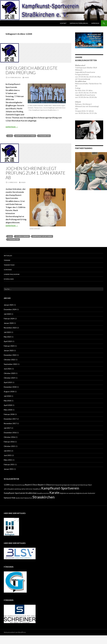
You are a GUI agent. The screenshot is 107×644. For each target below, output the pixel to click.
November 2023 (10, 328)
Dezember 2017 (10, 419)
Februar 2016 (9, 442)
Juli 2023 (7, 332)
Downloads (9, 279)
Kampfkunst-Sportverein (25, 136)
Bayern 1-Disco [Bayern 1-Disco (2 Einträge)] (44, 485)
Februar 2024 (9, 319)
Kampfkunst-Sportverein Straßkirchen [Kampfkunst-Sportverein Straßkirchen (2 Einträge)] (20, 493)
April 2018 (8, 405)
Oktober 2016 (9, 437)
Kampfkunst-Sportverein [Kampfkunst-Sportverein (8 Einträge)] (60, 488)
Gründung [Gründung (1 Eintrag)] (74, 485)
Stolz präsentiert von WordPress (15, 632)
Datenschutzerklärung (79, 23)
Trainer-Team (9, 265)
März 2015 (8, 460)
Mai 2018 (7, 401)
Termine (7, 260)
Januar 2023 (9, 350)
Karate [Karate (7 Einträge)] (54, 493)
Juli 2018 (7, 396)
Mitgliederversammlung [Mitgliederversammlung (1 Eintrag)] (67, 493)
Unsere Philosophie (12, 274)
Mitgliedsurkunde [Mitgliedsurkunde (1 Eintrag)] (81, 493)
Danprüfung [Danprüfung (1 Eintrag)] (59, 485)
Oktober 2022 (9, 360)
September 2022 (10, 364)
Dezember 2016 (10, 433)
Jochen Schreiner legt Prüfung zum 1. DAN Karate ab (35, 173)
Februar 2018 (9, 414)
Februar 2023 (9, 346)
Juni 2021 (8, 369)
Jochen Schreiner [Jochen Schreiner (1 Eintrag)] (27, 489)
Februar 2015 (9, 464)
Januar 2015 (9, 469)
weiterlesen (12, 127)
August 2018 (9, 391)
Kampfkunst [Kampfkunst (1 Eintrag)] (37, 489)
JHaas (27, 77)
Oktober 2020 (9, 373)
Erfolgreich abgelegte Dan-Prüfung (32, 70)
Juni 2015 (8, 455)
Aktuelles (8, 256)
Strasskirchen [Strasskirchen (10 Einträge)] (44, 497)
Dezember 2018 (10, 387)
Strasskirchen (44, 136)
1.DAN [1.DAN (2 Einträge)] (7, 485)
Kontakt (63, 23)
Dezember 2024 (10, 309)
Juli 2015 (7, 451)
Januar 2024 (9, 323)
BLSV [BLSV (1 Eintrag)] (53, 485)
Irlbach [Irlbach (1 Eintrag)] (90, 485)
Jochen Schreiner (22, 236)
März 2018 (8, 410)
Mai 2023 (7, 337)
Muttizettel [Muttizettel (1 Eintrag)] (91, 493)
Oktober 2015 (9, 446)
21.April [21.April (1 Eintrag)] (12, 485)
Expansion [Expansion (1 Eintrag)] (67, 485)
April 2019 (8, 382)
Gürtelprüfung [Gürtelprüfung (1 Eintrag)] (82, 485)
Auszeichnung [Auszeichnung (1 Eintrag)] (20, 485)
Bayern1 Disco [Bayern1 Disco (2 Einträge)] (31, 485)
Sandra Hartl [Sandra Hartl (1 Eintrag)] (20, 498)
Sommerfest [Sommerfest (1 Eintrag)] (28, 498)
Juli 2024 (7, 314)
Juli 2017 (7, 428)
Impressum (95, 23)
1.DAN (10, 136)
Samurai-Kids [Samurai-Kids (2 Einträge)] (10, 498)
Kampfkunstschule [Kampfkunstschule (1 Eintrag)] (43, 493)
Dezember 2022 (10, 355)
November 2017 (10, 423)
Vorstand (8, 270)
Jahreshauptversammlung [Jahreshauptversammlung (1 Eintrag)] (12, 489)
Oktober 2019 (9, 378)
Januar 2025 (9, 305)
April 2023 (8, 341)
